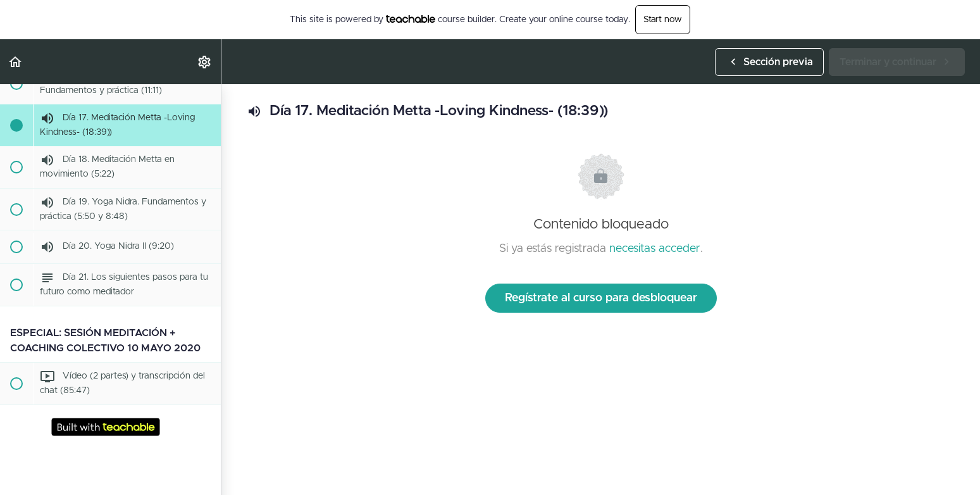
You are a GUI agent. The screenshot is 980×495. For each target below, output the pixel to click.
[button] (16, 62)
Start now (663, 20)
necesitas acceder (655, 249)
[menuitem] (205, 62)
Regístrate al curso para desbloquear (601, 298)
